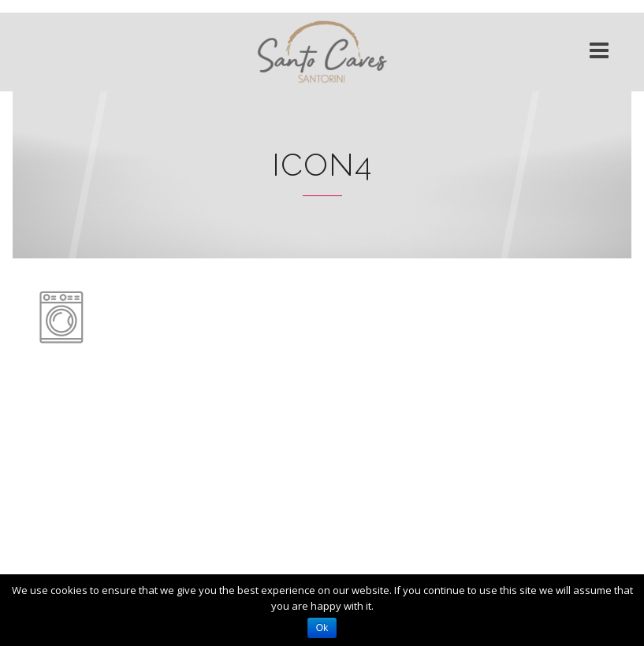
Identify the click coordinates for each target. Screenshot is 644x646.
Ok (322, 628)
